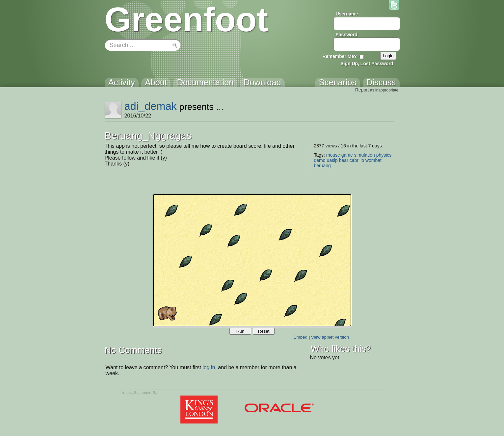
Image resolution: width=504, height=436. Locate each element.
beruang (322, 166)
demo (320, 160)
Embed (301, 337)
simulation (365, 155)
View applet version (330, 337)
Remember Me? (340, 56)
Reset (264, 331)
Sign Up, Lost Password (367, 64)
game (347, 155)
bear (344, 160)
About (127, 393)
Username (347, 14)
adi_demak (150, 106)
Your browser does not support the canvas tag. (252, 260)
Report (362, 90)
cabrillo (357, 160)
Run (240, 331)
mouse (333, 155)
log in (209, 367)
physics (384, 155)
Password (347, 35)
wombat (373, 160)
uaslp (332, 160)
